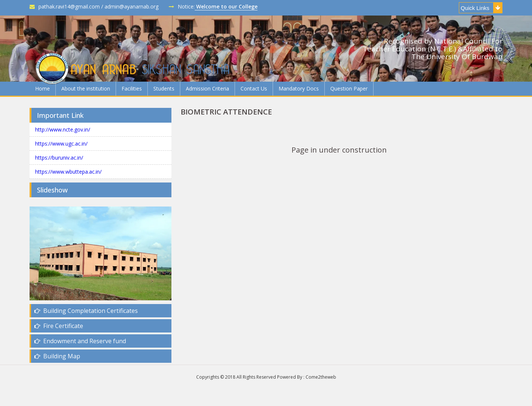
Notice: (213, 6)
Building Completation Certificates (86, 311)
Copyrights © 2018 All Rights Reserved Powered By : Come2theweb (266, 377)
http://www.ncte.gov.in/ (63, 129)
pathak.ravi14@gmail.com (65, 6)
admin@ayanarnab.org (132, 6)
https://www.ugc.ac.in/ (61, 144)
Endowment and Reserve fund (80, 341)
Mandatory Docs (299, 88)
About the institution (86, 88)
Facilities (132, 88)
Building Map (57, 356)
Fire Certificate (59, 326)
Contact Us (254, 88)
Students (164, 88)
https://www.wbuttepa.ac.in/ (68, 172)
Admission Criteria (207, 88)
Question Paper (349, 88)
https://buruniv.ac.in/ (59, 158)
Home (42, 88)
